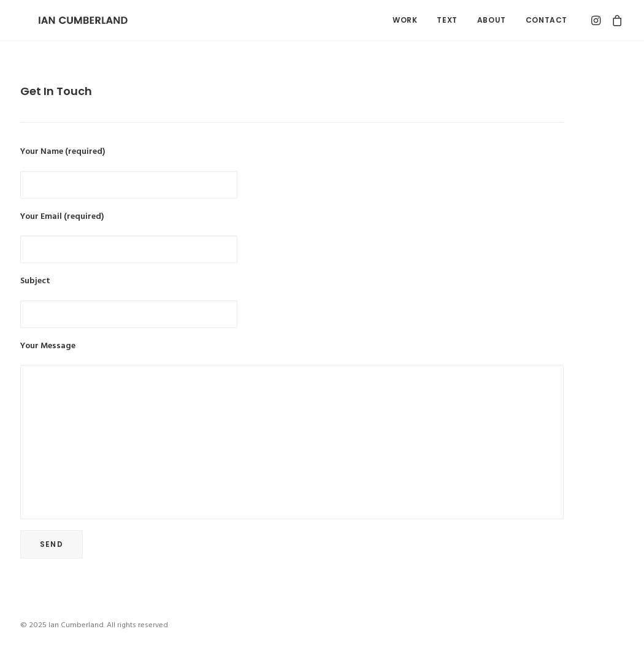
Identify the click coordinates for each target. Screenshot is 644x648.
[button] (598, 20)
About (492, 20)
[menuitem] (405, 20)
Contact (546, 20)
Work (405, 20)
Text (447, 20)
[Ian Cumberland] (65, 20)
